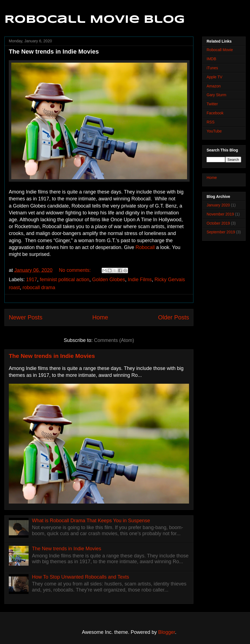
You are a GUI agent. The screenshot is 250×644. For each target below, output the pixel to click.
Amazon (214, 86)
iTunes (212, 68)
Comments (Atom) (114, 340)
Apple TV (214, 77)
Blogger (167, 632)
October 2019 (218, 223)
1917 (32, 280)
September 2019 (221, 232)
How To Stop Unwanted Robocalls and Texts (80, 577)
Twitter (212, 104)
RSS (211, 122)
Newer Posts (26, 317)
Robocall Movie (220, 50)
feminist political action (65, 280)
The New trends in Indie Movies (54, 52)
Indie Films (140, 280)
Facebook (215, 113)
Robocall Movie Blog (95, 20)
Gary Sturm (216, 95)
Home (100, 317)
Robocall (145, 247)
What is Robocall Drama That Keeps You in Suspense (91, 521)
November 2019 (220, 214)
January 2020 (218, 205)
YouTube (214, 131)
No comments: (75, 270)
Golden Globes (109, 280)
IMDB (211, 59)
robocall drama (39, 288)
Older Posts (173, 317)
